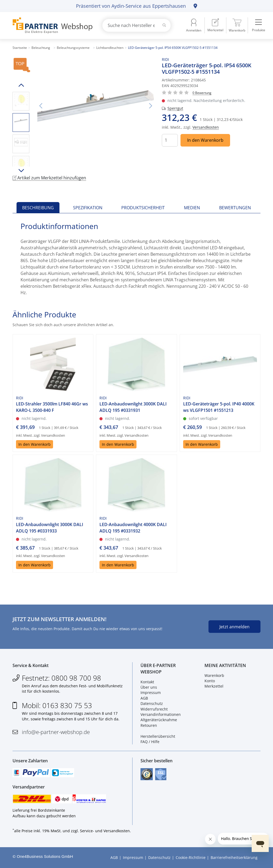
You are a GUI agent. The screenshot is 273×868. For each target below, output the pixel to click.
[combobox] (136, 25)
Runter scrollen (21, 171)
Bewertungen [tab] (235, 208)
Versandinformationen (161, 714)
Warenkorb (214, 675)
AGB (144, 698)
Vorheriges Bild (41, 106)
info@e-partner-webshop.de (56, 732)
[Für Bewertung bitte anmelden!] (202, 92)
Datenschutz (152, 703)
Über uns (149, 687)
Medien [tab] (192, 208)
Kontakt (147, 682)
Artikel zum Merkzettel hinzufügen (49, 178)
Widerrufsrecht (154, 709)
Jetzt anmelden (234, 627)
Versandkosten (206, 127)
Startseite (20, 48)
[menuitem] (215, 25)
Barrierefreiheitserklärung (234, 857)
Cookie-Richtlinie (191, 857)
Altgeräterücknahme (159, 720)
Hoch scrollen (21, 85)
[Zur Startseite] (51, 25)
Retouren (149, 725)
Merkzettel (214, 686)
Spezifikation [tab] (88, 208)
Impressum (151, 693)
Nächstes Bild (151, 106)
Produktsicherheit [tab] (143, 208)
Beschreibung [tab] (38, 208)
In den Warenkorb (205, 140)
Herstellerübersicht (158, 736)
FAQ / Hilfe (150, 742)
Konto (210, 681)
